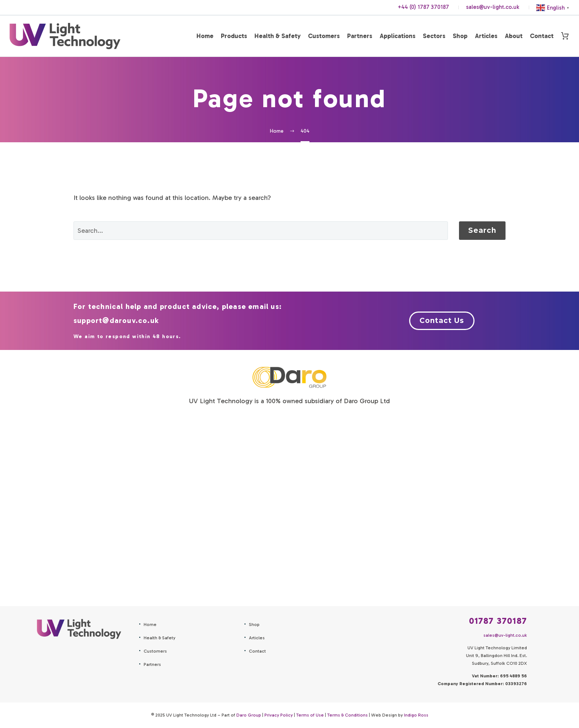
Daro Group (249, 715)
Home (205, 36)
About (514, 36)
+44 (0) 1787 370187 (423, 7)
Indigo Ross (416, 715)
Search (482, 230)
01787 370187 (498, 621)
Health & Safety (277, 36)
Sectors (434, 36)
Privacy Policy (279, 715)
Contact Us (442, 321)
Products (234, 36)
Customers (324, 36)
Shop (460, 36)
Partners (360, 36)
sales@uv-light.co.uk (493, 7)
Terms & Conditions (347, 715)
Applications (398, 36)
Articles (486, 36)
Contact (542, 36)
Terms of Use (310, 715)
